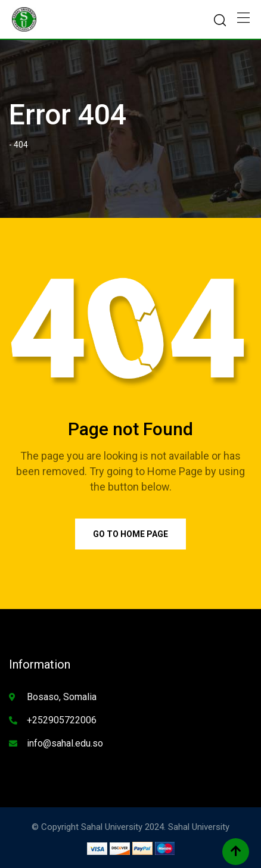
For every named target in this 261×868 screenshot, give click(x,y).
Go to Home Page (130, 534)
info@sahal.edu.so (65, 743)
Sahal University (199, 827)
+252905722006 (62, 720)
